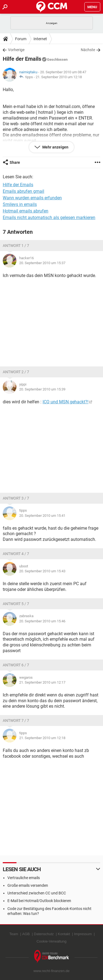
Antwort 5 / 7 (16, 604)
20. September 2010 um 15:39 (42, 389)
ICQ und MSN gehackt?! (66, 402)
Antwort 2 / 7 (16, 372)
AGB (26, 934)
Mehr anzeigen (55, 147)
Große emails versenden (28, 885)
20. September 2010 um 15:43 (42, 571)
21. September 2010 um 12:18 (59, 77)
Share (15, 162)
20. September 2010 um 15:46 (42, 621)
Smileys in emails (20, 204)
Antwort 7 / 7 (16, 721)
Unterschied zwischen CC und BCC (37, 893)
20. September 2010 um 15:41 (42, 516)
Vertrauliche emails (24, 878)
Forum (21, 39)
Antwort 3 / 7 (16, 498)
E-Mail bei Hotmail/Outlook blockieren (39, 901)
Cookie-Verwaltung (51, 941)
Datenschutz (44, 934)
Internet (40, 39)
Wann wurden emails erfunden (32, 198)
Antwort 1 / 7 (16, 246)
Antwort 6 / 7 (16, 665)
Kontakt (64, 934)
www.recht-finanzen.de (52, 971)
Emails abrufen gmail (23, 191)
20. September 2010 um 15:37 (42, 263)
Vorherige (16, 50)
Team (14, 934)
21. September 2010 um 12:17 (42, 682)
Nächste (88, 50)
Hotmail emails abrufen (26, 211)
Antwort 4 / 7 (16, 554)
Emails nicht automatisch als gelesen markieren (49, 218)
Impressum (83, 934)
